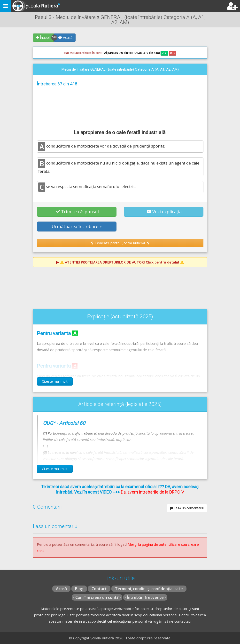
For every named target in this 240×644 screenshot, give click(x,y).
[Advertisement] (120, 107)
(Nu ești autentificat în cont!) (84, 53)
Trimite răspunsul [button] (77, 212)
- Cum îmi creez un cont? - (97, 597)
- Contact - (99, 589)
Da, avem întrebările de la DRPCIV (152, 492)
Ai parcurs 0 (92, 53)
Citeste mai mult (55, 381)
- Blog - (79, 589)
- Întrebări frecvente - (145, 597)
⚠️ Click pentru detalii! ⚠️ (122, 262)
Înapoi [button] (43, 37)
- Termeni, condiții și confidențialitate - (149, 589)
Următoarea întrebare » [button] (77, 226)
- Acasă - (61, 589)
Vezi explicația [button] (164, 212)
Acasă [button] (65, 37)
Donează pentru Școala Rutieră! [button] (120, 243)
